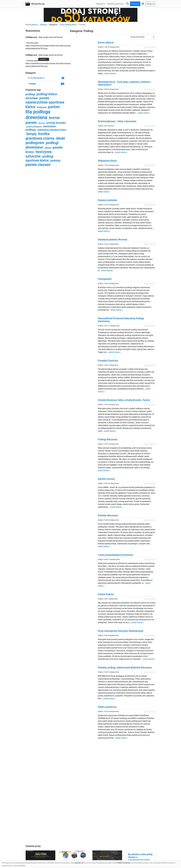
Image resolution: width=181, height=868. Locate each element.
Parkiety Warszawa (108, 515)
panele (45, 98)
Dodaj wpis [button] (135, 4)
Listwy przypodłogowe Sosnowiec (116, 555)
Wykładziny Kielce (107, 161)
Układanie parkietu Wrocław (113, 240)
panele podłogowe (34, 127)
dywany (42, 123)
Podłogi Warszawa (108, 439)
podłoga (31, 130)
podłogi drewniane (42, 145)
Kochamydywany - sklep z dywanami (117, 121)
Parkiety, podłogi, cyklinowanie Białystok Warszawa (125, 668)
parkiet (54, 107)
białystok (42, 107)
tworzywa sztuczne (39, 154)
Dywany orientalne (108, 200)
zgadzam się (79, 863)
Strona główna (32, 25)
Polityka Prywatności (124, 863)
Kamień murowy (106, 479)
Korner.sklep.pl (106, 42)
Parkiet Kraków (106, 594)
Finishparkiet (105, 279)
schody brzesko (56, 123)
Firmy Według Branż (68, 25)
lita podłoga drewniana (38, 115)
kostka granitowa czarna (40, 136)
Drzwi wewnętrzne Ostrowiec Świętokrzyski (121, 631)
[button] (127, 4)
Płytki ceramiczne (107, 707)
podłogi (31, 94)
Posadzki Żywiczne (108, 361)
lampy (32, 134)
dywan (48, 148)
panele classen (38, 165)
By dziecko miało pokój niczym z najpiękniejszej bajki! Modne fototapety (140, 859)
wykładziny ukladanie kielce (52, 130)
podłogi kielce (47, 94)
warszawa (50, 126)
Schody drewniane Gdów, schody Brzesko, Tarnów (124, 400)
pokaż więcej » (110, 73)
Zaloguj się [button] (151, 4)
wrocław (32, 98)
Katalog (43, 25)
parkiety (56, 161)
